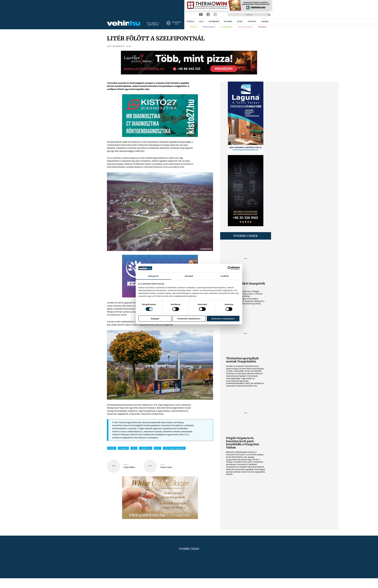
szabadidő (123, 448)
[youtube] (201, 15)
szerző (126, 465)
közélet (112, 448)
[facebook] (208, 15)
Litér (134, 448)
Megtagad (155, 318)
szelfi (158, 448)
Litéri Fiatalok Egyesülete (174, 448)
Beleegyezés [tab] (153, 276)
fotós (162, 465)
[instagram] (215, 15)
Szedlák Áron (146, 448)
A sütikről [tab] (225, 276)
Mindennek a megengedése (223, 318)
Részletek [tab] (189, 276)
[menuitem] (191, 21)
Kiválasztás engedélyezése (189, 318)
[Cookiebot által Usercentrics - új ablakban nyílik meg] (229, 268)
